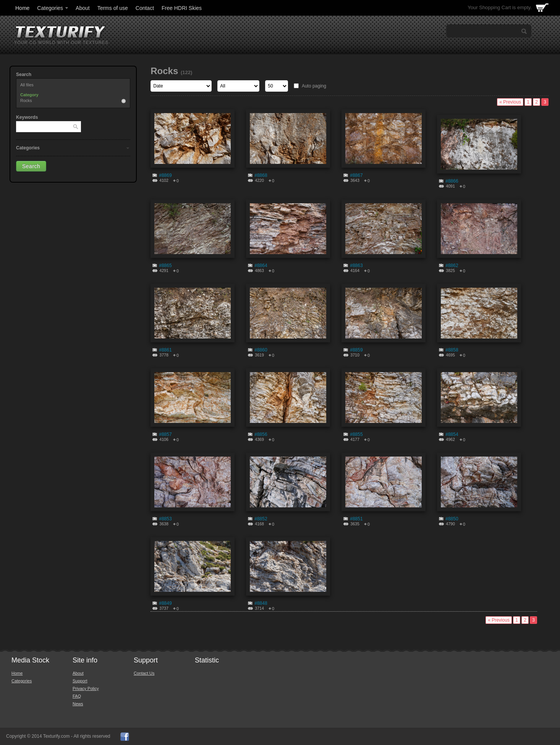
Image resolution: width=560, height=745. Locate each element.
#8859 (356, 350)
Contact (145, 8)
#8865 (165, 266)
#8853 (165, 519)
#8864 (261, 266)
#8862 (452, 266)
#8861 (165, 350)
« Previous (510, 102)
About (83, 8)
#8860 (261, 350)
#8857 (165, 434)
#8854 (452, 434)
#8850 (452, 519)
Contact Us (144, 673)
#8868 (261, 175)
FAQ (77, 696)
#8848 (261, 603)
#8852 (261, 519)
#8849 (165, 603)
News (78, 704)
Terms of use (113, 8)
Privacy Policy (86, 688)
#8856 (261, 434)
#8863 (356, 266)
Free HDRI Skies (182, 8)
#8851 (356, 519)
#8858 (452, 350)
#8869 (165, 175)
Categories (53, 8)
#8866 (452, 181)
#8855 (356, 434)
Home (22, 8)
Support (80, 681)
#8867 (356, 175)
